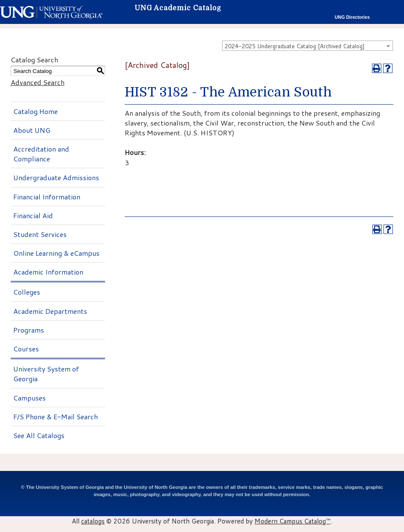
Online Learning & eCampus (56, 253)
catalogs (93, 521)
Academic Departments (50, 311)
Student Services (40, 234)
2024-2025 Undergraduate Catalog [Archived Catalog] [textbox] (295, 46)
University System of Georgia (46, 374)
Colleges (27, 292)
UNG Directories (352, 17)
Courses (26, 349)
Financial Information (47, 197)
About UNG (32, 130)
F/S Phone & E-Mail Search (56, 417)
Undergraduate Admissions (56, 177)
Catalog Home (35, 111)
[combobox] (307, 46)
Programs (29, 330)
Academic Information (48, 272)
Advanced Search (38, 82)
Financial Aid (33, 215)
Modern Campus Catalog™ (293, 521)
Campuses (29, 398)
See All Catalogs (39, 435)
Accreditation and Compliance (41, 154)
